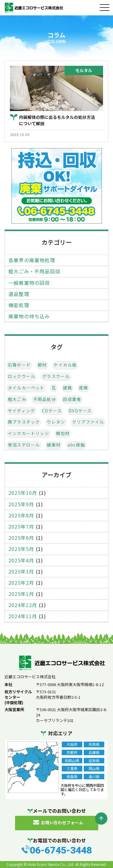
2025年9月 (21, 504)
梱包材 (63, 433)
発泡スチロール (24, 445)
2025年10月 (23, 493)
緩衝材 (54, 445)
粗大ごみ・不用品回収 (34, 271)
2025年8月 (21, 515)
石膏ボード (19, 365)
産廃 (83, 388)
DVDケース (80, 411)
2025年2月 (21, 583)
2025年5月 (21, 549)
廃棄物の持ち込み (29, 316)
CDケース (52, 411)
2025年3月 (21, 572)
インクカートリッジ (28, 433)
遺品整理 (19, 294)
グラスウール (56, 376)
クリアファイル (88, 422)
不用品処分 (45, 399)
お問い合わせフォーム (62, 822)
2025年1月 (21, 594)
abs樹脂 (76, 445)
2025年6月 (21, 538)
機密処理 (19, 305)
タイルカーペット (26, 388)
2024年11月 (23, 616)
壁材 (42, 365)
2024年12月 (23, 605)
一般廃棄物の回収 (29, 283)
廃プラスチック (24, 422)
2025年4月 (21, 560)
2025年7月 (21, 527)
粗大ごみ (17, 399)
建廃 (67, 388)
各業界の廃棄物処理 (32, 260)
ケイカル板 (65, 365)
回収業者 (72, 399)
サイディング (21, 411)
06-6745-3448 (61, 850)
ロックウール (22, 376)
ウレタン (56, 422)
